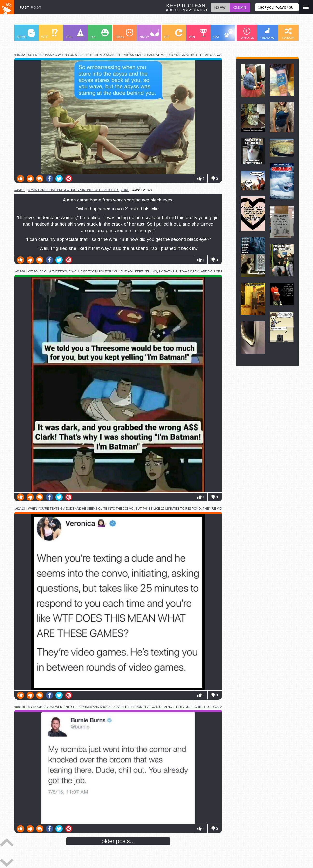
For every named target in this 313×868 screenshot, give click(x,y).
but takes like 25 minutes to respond (168, 509)
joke (125, 190)
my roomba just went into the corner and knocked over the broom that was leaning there (105, 707)
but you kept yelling (139, 271)
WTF (49, 34)
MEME (26, 34)
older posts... (118, 841)
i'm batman (168, 271)
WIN (198, 34)
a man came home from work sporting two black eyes (74, 190)
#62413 (20, 509)
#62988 (20, 271)
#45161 (20, 190)
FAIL (75, 34)
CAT (223, 34)
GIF (173, 34)
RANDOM (288, 33)
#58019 (20, 707)
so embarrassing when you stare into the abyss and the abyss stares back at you (97, 55)
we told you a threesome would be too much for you (73, 271)
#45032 (20, 55)
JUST (30, 7)
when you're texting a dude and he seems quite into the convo (81, 509)
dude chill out (198, 707)
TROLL (124, 34)
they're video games (221, 509)
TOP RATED (247, 33)
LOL (99, 34)
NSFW (149, 34)
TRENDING (267, 33)
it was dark (189, 271)
